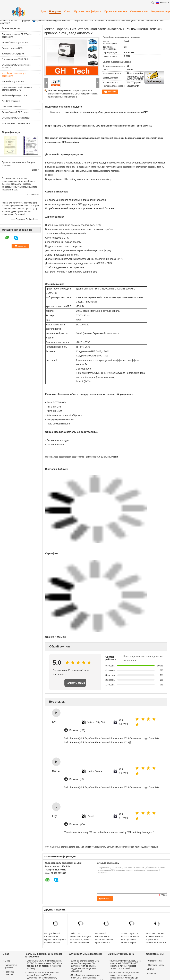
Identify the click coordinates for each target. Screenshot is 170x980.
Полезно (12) (76, 779)
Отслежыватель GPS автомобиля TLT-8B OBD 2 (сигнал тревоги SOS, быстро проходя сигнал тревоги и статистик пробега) (45, 965)
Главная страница (9, 21)
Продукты (55, 11)
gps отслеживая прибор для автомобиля (139, 847)
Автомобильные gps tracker (15, 43)
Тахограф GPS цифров (13, 54)
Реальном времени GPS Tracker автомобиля (17, 36)
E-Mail (151, 969)
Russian (164, 3)
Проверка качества (116, 11)
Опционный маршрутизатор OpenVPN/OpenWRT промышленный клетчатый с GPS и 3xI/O (105, 941)
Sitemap (152, 974)
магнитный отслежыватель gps (65, 847)
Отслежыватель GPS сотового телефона (16, 66)
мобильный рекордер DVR (14, 95)
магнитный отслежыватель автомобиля (99, 847)
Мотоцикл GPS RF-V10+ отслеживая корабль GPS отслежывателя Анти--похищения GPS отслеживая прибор (157, 941)
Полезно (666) (77, 824)
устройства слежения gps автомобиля (53, 21)
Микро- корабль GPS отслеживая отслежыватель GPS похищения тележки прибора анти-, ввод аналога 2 (73, 94)
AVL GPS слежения (11, 101)
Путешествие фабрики (88, 11)
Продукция (26, 21)
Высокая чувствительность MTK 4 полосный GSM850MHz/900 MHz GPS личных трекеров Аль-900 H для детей (126, 965)
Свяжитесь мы (139, 11)
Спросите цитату (156, 965)
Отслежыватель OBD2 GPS (15, 59)
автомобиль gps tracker (13, 82)
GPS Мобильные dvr (12, 107)
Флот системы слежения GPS (16, 123)
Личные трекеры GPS (12, 48)
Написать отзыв (75, 683)
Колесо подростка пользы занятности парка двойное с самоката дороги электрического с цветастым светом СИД (130, 943)
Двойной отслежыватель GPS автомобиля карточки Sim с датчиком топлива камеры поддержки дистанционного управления (85, 966)
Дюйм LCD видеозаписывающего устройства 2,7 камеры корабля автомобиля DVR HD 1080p (81, 940)
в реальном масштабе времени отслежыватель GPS (17, 89)
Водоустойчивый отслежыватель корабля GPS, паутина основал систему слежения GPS (55, 940)
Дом (43, 11)
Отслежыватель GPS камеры (16, 118)
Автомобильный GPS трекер (15, 112)
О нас (68, 11)
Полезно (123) (77, 730)
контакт (112, 92)
